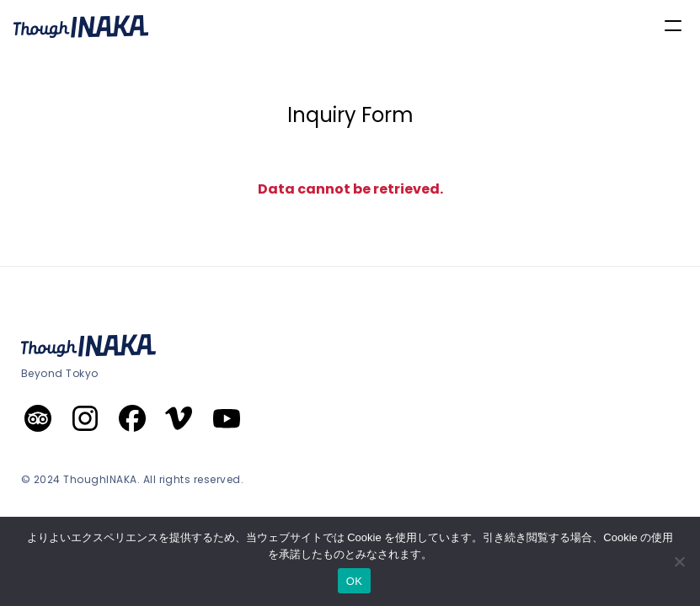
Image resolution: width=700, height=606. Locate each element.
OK (354, 581)
